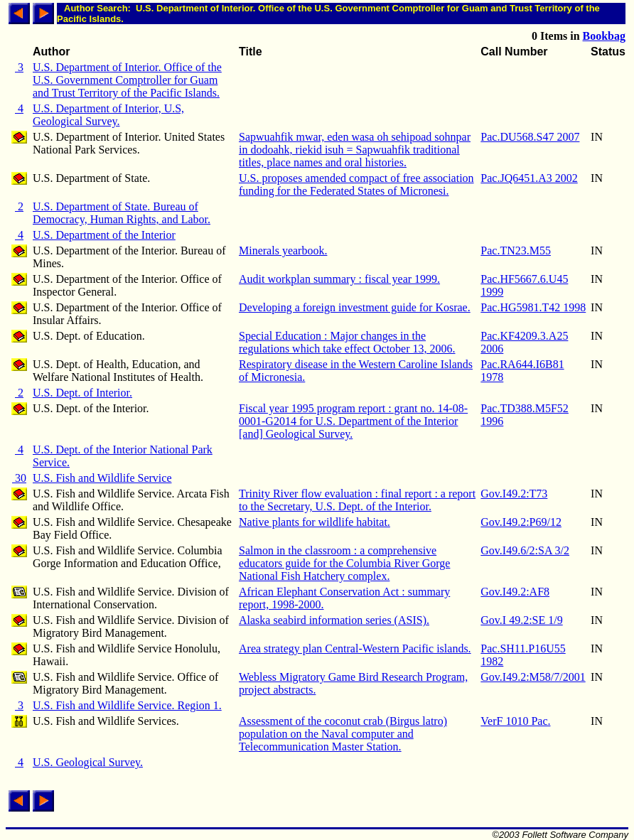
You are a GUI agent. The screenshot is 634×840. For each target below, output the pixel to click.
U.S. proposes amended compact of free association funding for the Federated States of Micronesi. (356, 184)
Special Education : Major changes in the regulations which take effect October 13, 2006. (347, 342)
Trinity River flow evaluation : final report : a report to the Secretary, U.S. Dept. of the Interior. (357, 500)
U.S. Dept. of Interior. (82, 393)
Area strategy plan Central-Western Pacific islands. (355, 648)
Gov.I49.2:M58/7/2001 (533, 677)
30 (19, 478)
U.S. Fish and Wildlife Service (102, 478)
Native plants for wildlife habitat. (315, 522)
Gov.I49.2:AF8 (515, 592)
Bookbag (604, 36)
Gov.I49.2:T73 (514, 494)
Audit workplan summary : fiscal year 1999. (339, 279)
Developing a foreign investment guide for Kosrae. (355, 307)
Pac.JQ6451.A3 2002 (529, 178)
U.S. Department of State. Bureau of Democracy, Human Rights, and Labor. (122, 213)
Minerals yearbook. (283, 251)
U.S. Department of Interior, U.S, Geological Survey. (108, 115)
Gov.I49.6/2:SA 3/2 (525, 550)
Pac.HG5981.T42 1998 (533, 307)
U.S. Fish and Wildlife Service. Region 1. (127, 705)
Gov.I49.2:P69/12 (521, 522)
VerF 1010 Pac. (515, 721)
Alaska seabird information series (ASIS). (334, 620)
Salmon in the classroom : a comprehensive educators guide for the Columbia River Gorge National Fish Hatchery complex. (344, 563)
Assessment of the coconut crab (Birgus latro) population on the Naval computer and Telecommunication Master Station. (343, 734)
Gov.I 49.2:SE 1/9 (521, 620)
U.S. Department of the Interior (104, 235)
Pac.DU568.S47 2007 (530, 137)
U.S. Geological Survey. (88, 762)
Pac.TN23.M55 (516, 251)
